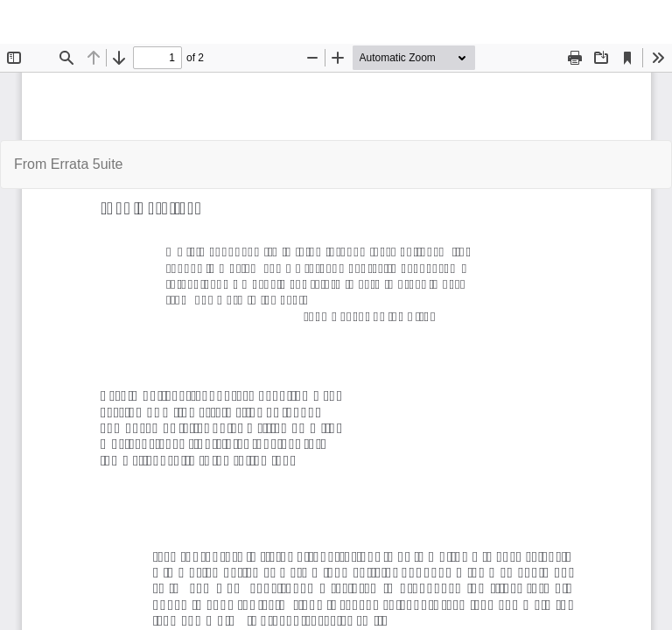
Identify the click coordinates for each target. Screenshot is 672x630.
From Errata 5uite (68, 164)
